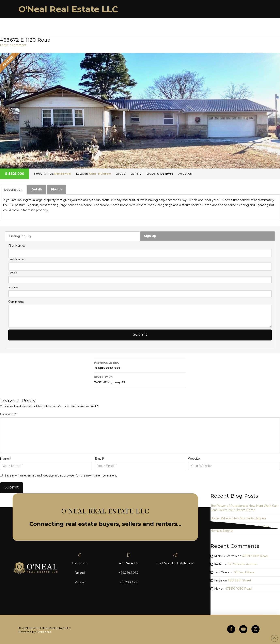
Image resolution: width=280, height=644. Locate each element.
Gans (93, 174)
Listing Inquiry (20, 236)
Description (13, 190)
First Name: (17, 246)
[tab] (13, 190)
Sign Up (150, 236)
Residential (63, 174)
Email (100, 459)
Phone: (13, 287)
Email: (13, 273)
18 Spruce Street (140, 365)
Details (37, 189)
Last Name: (17, 259)
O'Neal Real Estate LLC (68, 9)
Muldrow (104, 174)
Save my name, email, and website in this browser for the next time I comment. (61, 475)
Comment (8, 414)
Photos (57, 189)
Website (194, 459)
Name (5, 459)
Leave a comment (13, 45)
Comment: (16, 302)
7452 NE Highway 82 (140, 380)
